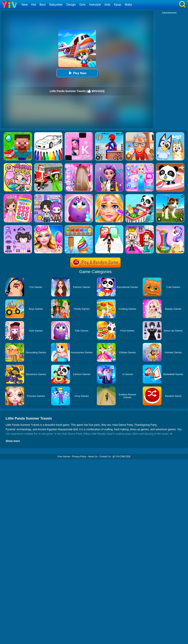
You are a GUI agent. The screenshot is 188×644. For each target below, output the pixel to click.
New (25, 5)
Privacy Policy (79, 457)
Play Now (77, 73)
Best (43, 5)
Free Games (64, 457)
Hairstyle (95, 5)
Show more (13, 441)
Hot (34, 5)
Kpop (118, 5)
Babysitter (56, 5)
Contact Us (105, 457)
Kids (107, 5)
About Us (93, 457)
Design (71, 5)
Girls (82, 5)
